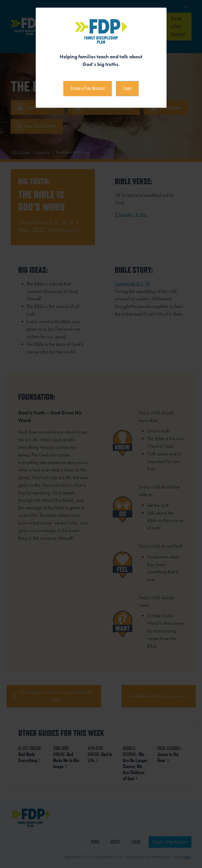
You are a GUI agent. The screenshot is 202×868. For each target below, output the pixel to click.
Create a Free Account (88, 88)
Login (127, 88)
